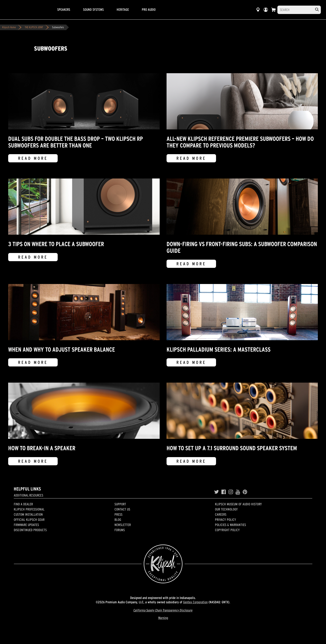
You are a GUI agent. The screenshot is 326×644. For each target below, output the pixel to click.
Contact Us (122, 509)
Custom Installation (28, 514)
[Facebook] (224, 492)
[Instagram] (231, 492)
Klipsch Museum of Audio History (238, 504)
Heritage (123, 9)
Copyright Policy (227, 530)
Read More (33, 158)
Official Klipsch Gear (29, 520)
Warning (163, 618)
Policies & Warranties (230, 525)
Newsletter (123, 525)
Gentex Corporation (195, 602)
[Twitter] (216, 492)
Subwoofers (58, 27)
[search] (317, 10)
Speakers (64, 9)
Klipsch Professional (29, 509)
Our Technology (226, 509)
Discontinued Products (30, 530)
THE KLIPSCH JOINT (34, 27)
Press (118, 514)
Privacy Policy (226, 520)
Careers (221, 514)
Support (120, 504)
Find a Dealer (23, 504)
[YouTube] (238, 492)
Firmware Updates (26, 525)
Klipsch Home (9, 27)
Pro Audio (149, 9)
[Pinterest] (245, 492)
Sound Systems (93, 9)
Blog (118, 520)
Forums (120, 530)
